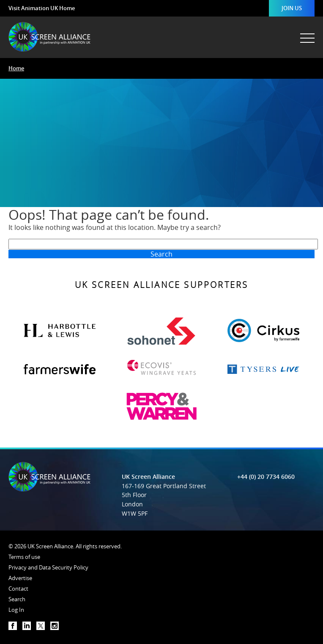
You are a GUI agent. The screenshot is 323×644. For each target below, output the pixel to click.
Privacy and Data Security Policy (48, 567)
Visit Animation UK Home (42, 8)
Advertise (20, 578)
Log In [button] (16, 610)
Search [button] (17, 599)
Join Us (292, 8)
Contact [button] (18, 589)
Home (16, 68)
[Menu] (307, 34)
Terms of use (24, 557)
